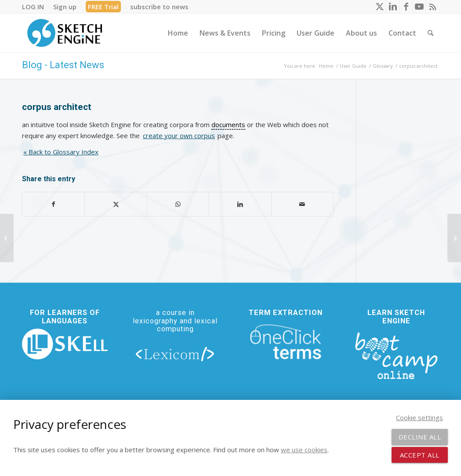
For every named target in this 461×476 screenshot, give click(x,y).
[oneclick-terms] (286, 342)
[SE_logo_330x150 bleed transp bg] (65, 33)
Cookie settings (419, 417)
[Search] (430, 33)
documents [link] (228, 124)
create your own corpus (179, 135)
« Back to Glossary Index (61, 152)
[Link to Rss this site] (432, 7)
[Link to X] (379, 7)
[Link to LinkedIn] (393, 7)
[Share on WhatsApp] (178, 204)
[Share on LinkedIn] (240, 204)
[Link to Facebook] (406, 7)
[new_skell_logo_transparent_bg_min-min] (65, 344)
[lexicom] (175, 354)
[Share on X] (116, 204)
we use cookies (304, 450)
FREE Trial (103, 7)
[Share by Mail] (302, 204)
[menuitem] (35, 7)
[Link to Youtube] (419, 7)
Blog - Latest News (63, 65)
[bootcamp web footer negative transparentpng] (396, 355)
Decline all (420, 437)
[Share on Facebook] (53, 204)
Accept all (420, 455)
